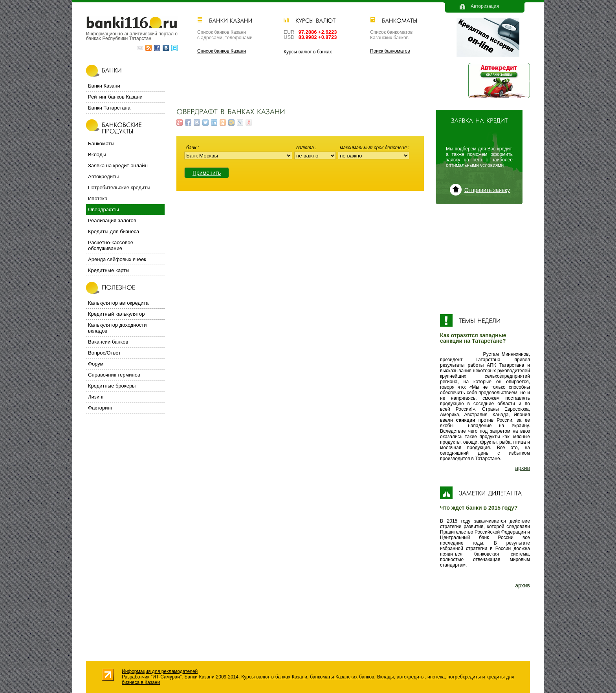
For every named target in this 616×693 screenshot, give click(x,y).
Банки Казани (104, 86)
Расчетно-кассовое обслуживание (111, 245)
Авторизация (485, 6)
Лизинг (96, 397)
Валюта (306, 148)
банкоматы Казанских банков (342, 677)
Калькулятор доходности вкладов (117, 328)
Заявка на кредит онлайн (118, 165)
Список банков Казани (222, 51)
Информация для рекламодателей (160, 671)
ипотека (436, 677)
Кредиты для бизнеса (114, 231)
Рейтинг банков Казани (115, 97)
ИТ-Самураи (166, 677)
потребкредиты (464, 677)
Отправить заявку (487, 190)
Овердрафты (104, 209)
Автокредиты (103, 176)
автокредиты (411, 677)
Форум (96, 364)
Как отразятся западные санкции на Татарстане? (473, 338)
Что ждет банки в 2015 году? (479, 508)
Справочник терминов (114, 375)
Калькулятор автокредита (118, 303)
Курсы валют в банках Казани (274, 677)
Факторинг (100, 408)
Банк (192, 148)
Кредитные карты (109, 270)
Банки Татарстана (109, 108)
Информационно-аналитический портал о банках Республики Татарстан (132, 36)
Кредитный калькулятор (116, 314)
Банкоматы (101, 144)
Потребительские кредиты (119, 187)
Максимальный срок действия (374, 148)
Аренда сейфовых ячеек (117, 259)
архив (522, 468)
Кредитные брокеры (112, 386)
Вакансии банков (108, 342)
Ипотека (98, 198)
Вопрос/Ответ (104, 353)
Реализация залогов (112, 220)
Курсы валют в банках (308, 52)
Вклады (97, 155)
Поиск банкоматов (390, 51)
